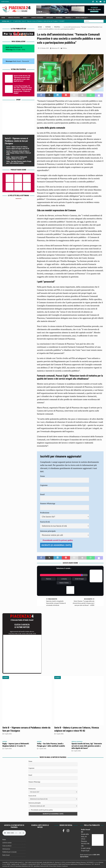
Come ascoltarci (7, 846)
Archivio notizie (7, 843)
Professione (45, 513)
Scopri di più (85, 851)
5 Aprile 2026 (8, 734)
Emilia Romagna (79, 579)
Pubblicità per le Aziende (9, 852)
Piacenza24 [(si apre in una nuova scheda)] (26, 61)
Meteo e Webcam (81, 18)
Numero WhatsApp (48, 503)
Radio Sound (5, 2)
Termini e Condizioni (62, 866)
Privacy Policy (53, 866)
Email (42, 494)
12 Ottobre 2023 (44, 48)
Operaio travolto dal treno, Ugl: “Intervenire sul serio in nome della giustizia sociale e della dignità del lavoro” (87, 746)
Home (3, 18)
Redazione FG (55, 48)
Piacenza (48, 579)
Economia (59, 18)
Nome (42, 476)
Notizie (48, 27)
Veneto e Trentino (64, 583)
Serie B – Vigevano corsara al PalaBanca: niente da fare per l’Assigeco (16, 141)
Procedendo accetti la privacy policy (58, 540)
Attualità (50, 18)
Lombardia (64, 579)
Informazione (6, 849)
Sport (25, 18)
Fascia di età (45, 522)
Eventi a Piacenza (37, 18)
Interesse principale (48, 531)
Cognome (44, 485)
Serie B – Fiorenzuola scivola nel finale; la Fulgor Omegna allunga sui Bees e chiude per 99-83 (19, 153)
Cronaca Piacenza (14, 18)
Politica (68, 18)
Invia (24, 50)
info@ (88, 848)
